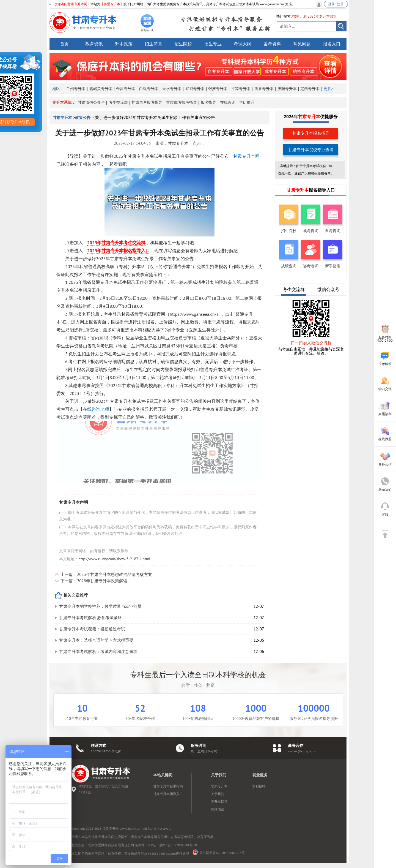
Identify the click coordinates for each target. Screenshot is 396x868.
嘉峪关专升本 (101, 89)
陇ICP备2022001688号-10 (178, 845)
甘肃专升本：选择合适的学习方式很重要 (96, 640)
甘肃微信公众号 (91, 102)
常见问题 (302, 44)
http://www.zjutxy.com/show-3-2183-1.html (114, 559)
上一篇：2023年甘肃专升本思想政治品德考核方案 (106, 574)
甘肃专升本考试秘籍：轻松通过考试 (92, 629)
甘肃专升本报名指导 (311, 133)
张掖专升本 (218, 89)
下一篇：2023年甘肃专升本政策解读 (94, 581)
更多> (328, 89)
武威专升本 (195, 89)
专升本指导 (219, 802)
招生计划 (299, 16)
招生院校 (183, 44)
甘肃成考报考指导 (182, 102)
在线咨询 (228, 102)
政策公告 (83, 118)
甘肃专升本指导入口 (168, 794)
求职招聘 (259, 786)
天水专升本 (172, 89)
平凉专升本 (241, 89)
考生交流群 (118, 102)
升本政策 (124, 44)
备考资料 (272, 44)
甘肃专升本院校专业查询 (311, 150)
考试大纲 (243, 44)
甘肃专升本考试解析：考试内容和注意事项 (98, 651)
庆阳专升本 (287, 89)
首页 (64, 44)
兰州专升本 (76, 89)
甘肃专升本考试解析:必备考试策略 (90, 618)
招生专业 (213, 44)
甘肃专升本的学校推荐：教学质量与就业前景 (100, 606)
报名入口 (332, 44)
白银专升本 (149, 89)
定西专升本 (310, 89)
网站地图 (218, 809)
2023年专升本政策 (322, 16)
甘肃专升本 (63, 118)
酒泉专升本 (264, 89)
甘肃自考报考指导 (147, 102)
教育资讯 (94, 44)
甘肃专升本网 (246, 156)
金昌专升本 (126, 89)
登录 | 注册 (336, 4)
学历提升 (247, 102)
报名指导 (208, 102)
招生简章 (153, 44)
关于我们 (218, 794)
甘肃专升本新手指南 (168, 786)
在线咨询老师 (96, 409)
